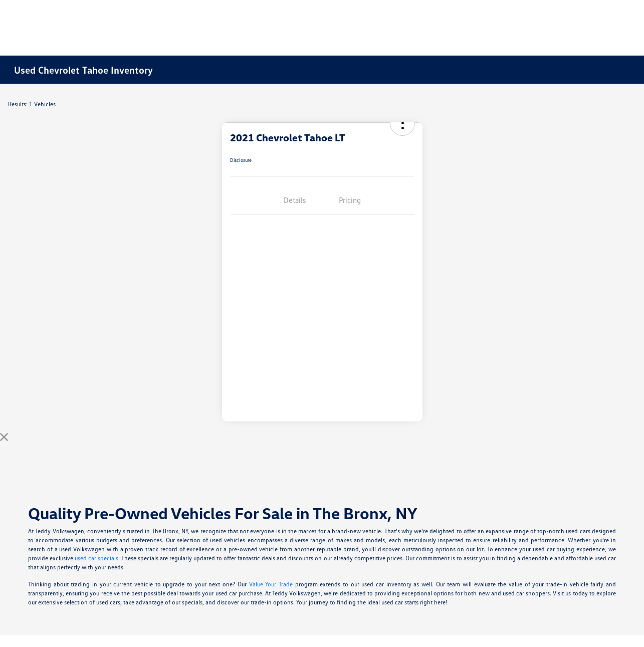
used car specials (96, 558)
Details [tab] (295, 200)
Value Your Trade (271, 584)
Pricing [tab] (350, 200)
